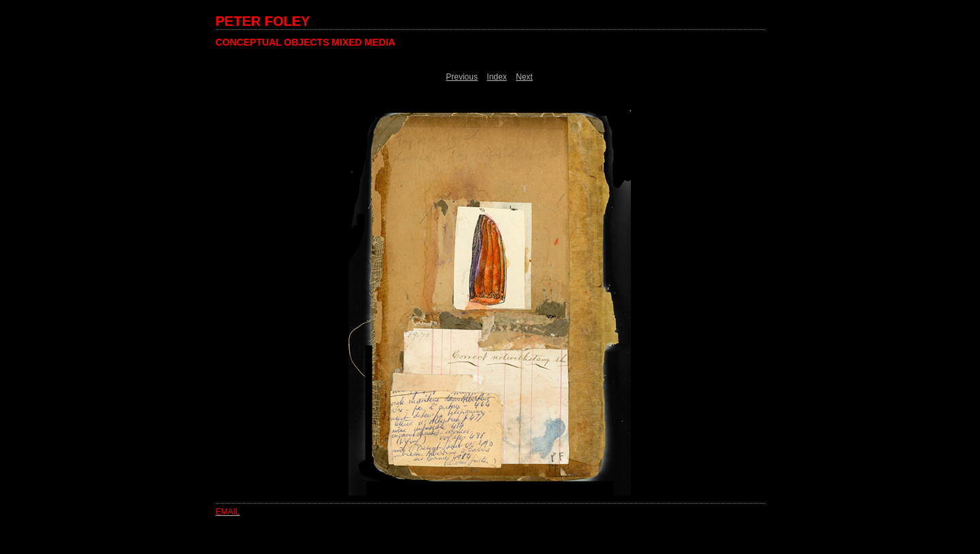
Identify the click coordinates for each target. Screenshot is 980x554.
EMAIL (228, 512)
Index (496, 77)
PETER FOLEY (263, 21)
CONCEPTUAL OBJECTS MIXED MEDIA (306, 42)
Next (524, 77)
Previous (462, 77)
